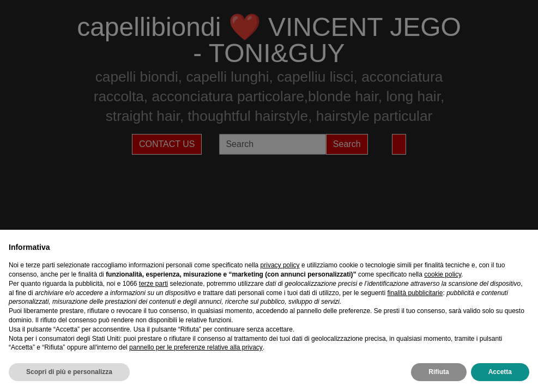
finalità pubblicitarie (415, 293)
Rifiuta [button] (439, 372)
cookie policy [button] (443, 274)
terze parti (153, 284)
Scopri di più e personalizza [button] (69, 372)
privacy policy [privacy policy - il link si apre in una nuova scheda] (280, 265)
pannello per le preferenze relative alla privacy (196, 347)
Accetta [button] (500, 372)
